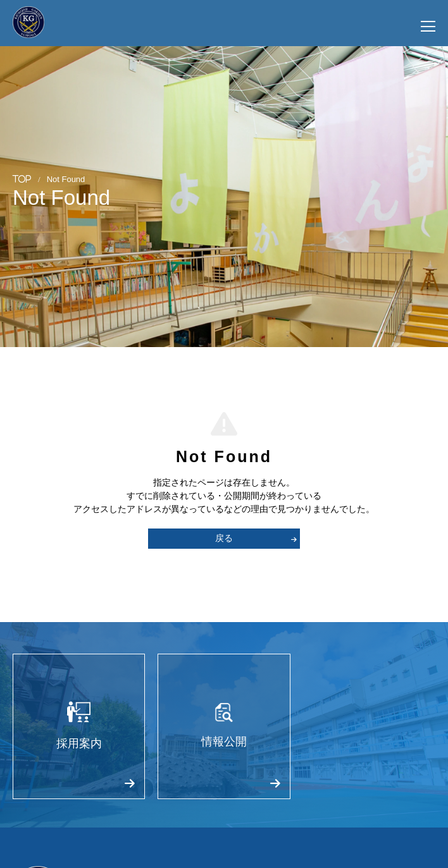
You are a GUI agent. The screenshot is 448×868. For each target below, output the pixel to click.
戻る (256, 538)
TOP (22, 179)
